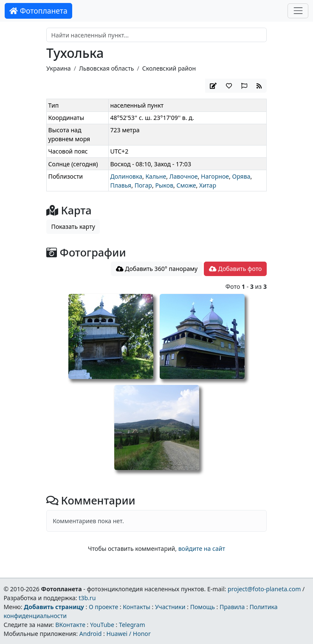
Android (91, 634)
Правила (232, 607)
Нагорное (215, 176)
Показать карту (73, 227)
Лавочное (184, 176)
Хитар (208, 185)
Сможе (186, 185)
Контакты (137, 607)
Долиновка (126, 176)
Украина (59, 68)
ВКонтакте (70, 625)
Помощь (203, 607)
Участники (170, 607)
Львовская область (107, 68)
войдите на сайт (202, 549)
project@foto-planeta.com (264, 589)
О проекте (103, 607)
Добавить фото (235, 269)
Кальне (156, 176)
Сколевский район (169, 68)
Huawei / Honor (128, 634)
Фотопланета (38, 11)
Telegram (132, 625)
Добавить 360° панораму (157, 269)
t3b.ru (87, 598)
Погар (143, 185)
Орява (241, 176)
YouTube (102, 625)
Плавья (121, 185)
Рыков (164, 185)
